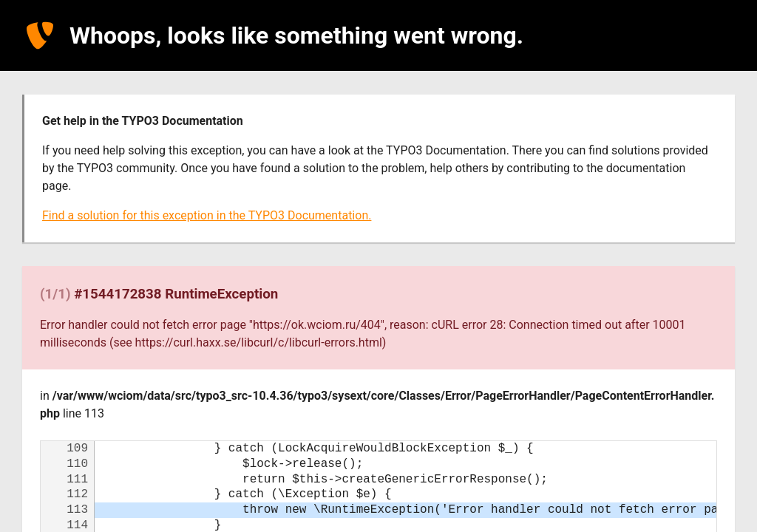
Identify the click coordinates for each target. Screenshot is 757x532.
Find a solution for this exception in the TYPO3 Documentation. (207, 215)
